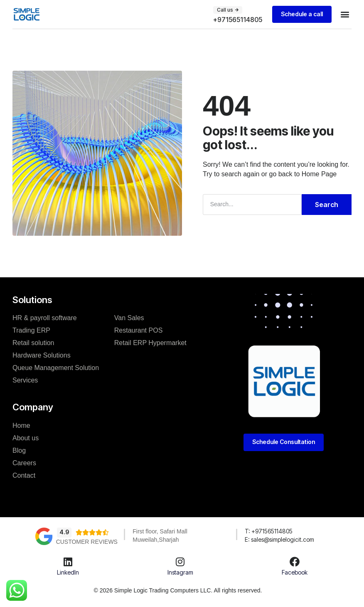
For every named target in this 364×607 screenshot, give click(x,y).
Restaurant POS (139, 330)
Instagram (180, 572)
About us (26, 438)
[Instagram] (180, 561)
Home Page (319, 174)
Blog (19, 450)
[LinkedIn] (68, 561)
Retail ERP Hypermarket (150, 342)
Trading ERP (31, 330)
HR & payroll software (45, 317)
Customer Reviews (87, 541)
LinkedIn (68, 572)
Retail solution (33, 342)
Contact (24, 475)
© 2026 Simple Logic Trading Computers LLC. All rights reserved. (178, 590)
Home (21, 425)
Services (25, 380)
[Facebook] (295, 561)
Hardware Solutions (42, 355)
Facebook (295, 572)
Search (327, 204)
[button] (227, 10)
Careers (24, 463)
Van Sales (129, 317)
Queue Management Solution (56, 367)
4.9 (64, 532)
